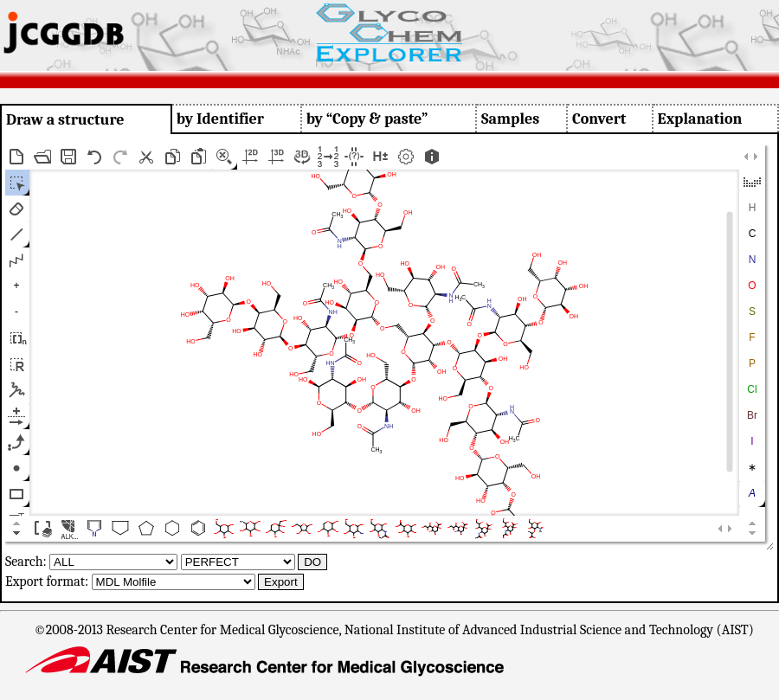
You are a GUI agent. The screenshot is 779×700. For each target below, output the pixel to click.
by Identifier (220, 119)
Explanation (700, 119)
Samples (510, 119)
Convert (599, 119)
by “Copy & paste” (367, 119)
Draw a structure (65, 120)
